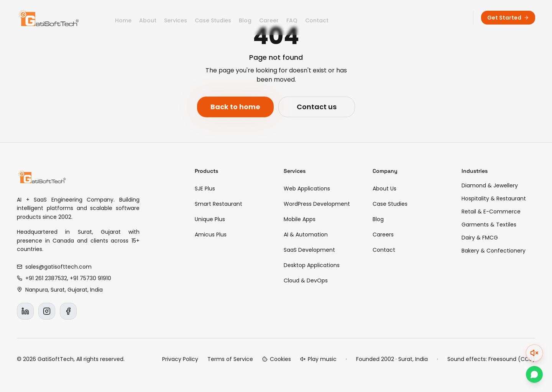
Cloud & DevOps (306, 280)
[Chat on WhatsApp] (534, 374)
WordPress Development (317, 204)
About (148, 18)
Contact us (317, 107)
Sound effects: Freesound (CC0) (491, 359)
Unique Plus (210, 219)
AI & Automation (306, 235)
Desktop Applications (312, 265)
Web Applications (307, 189)
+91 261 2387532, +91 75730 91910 (64, 278)
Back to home (235, 107)
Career (269, 18)
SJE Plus (205, 189)
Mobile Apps (300, 219)
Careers (383, 235)
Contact (317, 18)
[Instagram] (47, 311)
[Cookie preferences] (277, 359)
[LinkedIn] (25, 311)
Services (176, 18)
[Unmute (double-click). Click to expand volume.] (534, 353)
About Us (384, 189)
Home (123, 18)
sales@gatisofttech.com (54, 267)
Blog (245, 18)
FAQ (292, 18)
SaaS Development (309, 250)
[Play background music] (318, 359)
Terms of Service (230, 359)
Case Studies (213, 18)
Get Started (508, 18)
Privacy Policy (180, 359)
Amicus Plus (211, 235)
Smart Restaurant (219, 204)
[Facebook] (68, 311)
